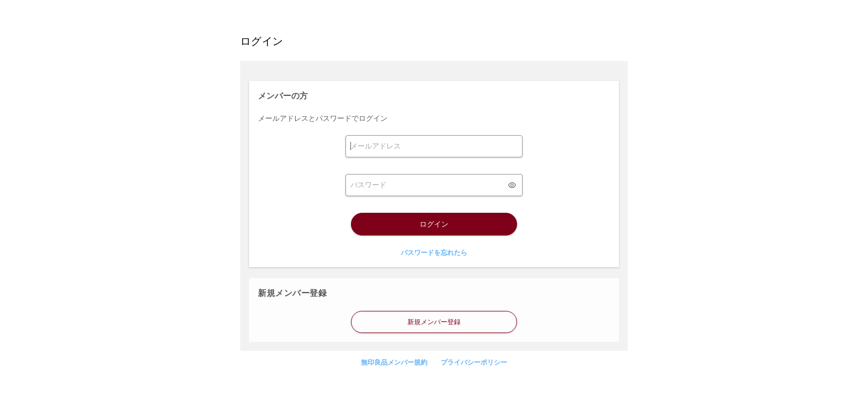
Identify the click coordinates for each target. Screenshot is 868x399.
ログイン (434, 224)
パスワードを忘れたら (434, 253)
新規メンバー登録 (434, 322)
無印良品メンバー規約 (394, 362)
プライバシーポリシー (474, 362)
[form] (434, 146)
